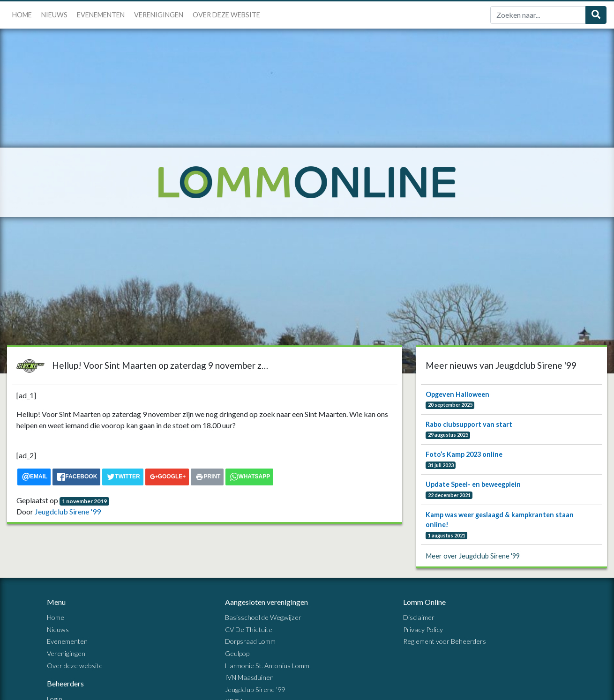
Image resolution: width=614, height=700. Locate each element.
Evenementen (101, 15)
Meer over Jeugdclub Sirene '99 (473, 556)
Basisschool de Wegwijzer (263, 617)
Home (22, 15)
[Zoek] (538, 15)
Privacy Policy (423, 629)
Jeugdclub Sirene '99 (68, 511)
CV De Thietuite (249, 629)
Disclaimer (419, 617)
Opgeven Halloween (457, 394)
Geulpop (237, 653)
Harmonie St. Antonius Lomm (267, 666)
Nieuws (54, 15)
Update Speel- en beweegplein (473, 484)
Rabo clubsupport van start (469, 424)
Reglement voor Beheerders (445, 641)
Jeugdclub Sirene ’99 (255, 689)
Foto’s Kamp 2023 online (464, 454)
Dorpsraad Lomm (250, 641)
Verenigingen (159, 15)
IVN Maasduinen (249, 677)
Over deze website (226, 15)
